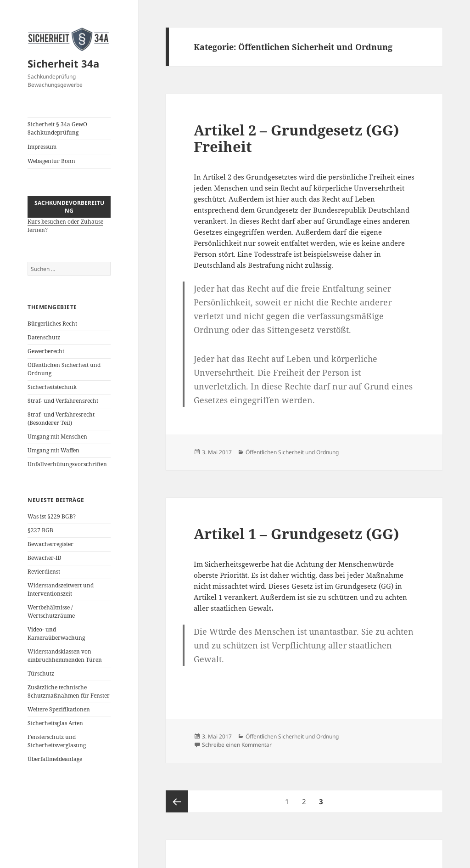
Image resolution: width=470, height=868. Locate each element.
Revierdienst (44, 572)
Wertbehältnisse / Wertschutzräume (51, 612)
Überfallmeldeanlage (55, 759)
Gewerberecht (46, 351)
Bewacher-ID (45, 558)
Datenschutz (44, 337)
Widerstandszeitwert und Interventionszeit (61, 589)
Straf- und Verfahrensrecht (63, 401)
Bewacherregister (50, 544)
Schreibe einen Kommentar (237, 745)
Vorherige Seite (177, 801)
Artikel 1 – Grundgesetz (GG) (296, 534)
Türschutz (41, 674)
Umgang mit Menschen (57, 437)
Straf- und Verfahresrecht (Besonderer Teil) (61, 419)
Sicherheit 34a (63, 63)
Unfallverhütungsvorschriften (67, 464)
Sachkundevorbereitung (69, 207)
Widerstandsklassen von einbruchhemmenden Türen (65, 656)
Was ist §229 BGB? (52, 516)
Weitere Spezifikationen (59, 709)
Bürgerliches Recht (52, 324)
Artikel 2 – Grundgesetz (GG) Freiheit (296, 138)
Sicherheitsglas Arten (55, 723)
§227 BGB (40, 530)
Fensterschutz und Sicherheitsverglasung (57, 741)
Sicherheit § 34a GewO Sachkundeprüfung (57, 128)
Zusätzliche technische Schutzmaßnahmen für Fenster (69, 691)
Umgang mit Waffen (53, 450)
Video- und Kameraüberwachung (56, 634)
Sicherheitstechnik (52, 387)
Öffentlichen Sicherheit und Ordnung (292, 452)
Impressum (42, 147)
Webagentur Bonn (51, 161)
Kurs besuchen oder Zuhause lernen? (69, 220)
